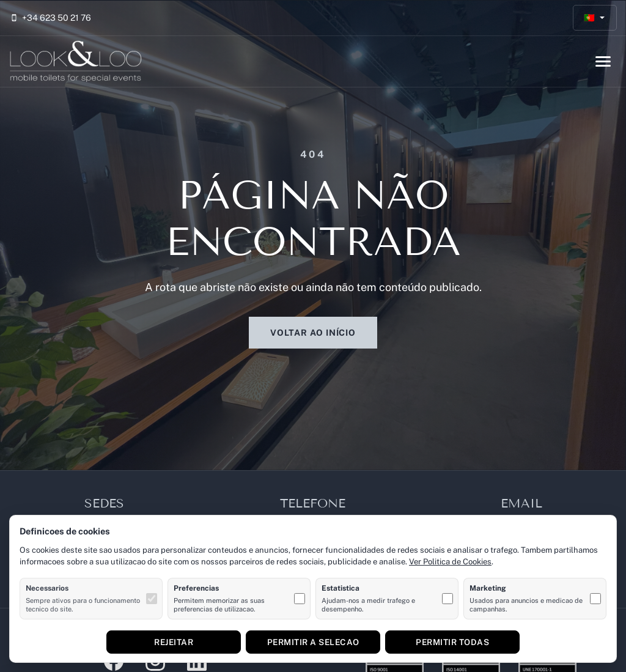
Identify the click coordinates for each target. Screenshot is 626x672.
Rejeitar (174, 642)
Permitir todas (452, 642)
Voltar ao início (313, 333)
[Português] (595, 18)
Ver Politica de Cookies (450, 562)
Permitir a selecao (313, 642)
